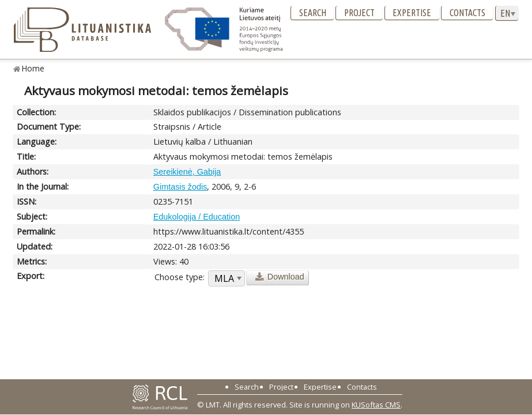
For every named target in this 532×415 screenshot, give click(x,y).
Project (359, 13)
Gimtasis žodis (180, 187)
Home (33, 68)
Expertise (412, 13)
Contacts (467, 13)
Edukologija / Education (197, 217)
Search (313, 13)
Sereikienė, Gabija (187, 172)
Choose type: (180, 277)
